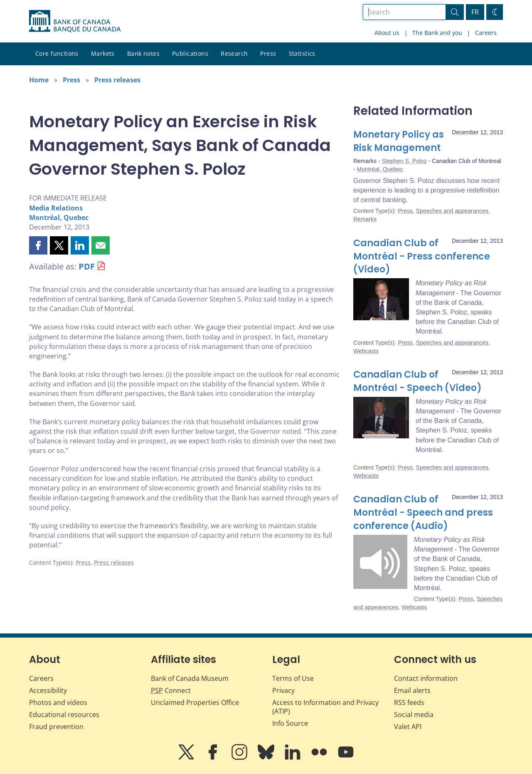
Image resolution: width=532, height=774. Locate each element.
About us (387, 33)
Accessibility (48, 690)
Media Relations (56, 208)
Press (268, 53)
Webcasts (366, 351)
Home (39, 80)
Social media (414, 715)
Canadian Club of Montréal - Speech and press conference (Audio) (423, 513)
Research (234, 53)
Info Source (290, 723)
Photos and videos (58, 702)
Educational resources (64, 715)
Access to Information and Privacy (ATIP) (325, 707)
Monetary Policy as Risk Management (399, 141)
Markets (103, 53)
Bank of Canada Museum (190, 678)
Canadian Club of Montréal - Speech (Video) (417, 381)
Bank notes (143, 53)
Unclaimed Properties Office (195, 702)
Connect (171, 690)
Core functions (57, 53)
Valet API (408, 727)
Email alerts (412, 690)
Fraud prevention (56, 727)
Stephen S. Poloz (404, 161)
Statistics (302, 53)
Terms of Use (293, 678)
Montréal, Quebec (59, 218)
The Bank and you (437, 33)
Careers (486, 33)
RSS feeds (409, 702)
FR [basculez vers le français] (475, 12)
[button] (38, 245)
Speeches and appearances (452, 211)
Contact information (426, 678)
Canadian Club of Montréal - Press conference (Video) (422, 256)
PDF (87, 266)
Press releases (117, 80)
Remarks (365, 219)
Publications (190, 53)
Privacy (283, 690)
